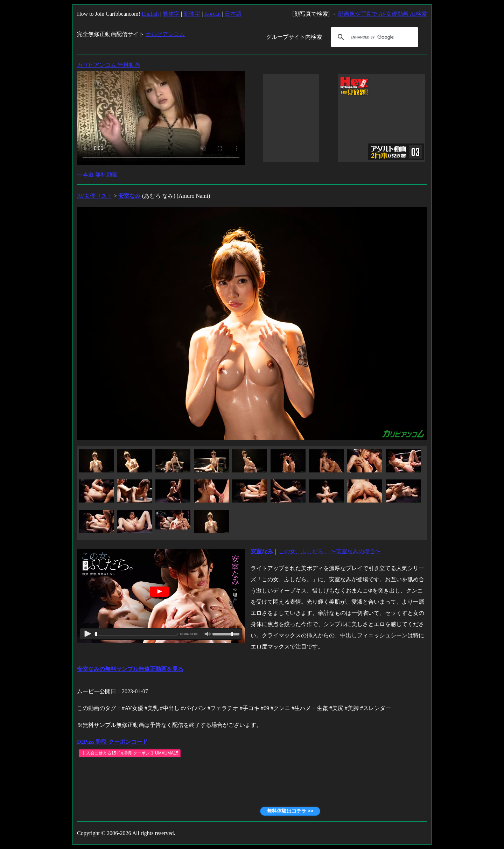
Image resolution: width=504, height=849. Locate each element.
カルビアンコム (165, 34)
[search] (373, 37)
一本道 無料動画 (97, 174)
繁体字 (171, 14)
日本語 (233, 14)
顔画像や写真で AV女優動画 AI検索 (383, 14)
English (150, 14)
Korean (212, 14)
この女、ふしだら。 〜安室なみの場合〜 (330, 551)
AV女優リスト (95, 196)
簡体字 (192, 14)
